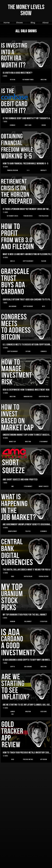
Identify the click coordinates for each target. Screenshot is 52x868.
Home (7, 23)
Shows (19, 23)
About (46, 23)
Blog (33, 23)
